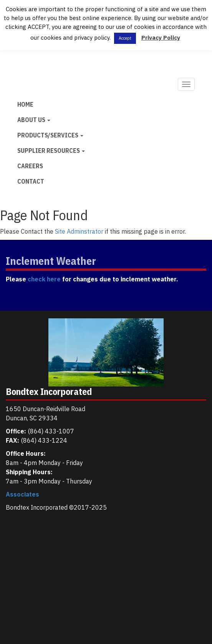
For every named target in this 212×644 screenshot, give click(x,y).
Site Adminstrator (79, 231)
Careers (30, 166)
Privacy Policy (161, 38)
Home (25, 104)
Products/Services (50, 135)
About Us (34, 120)
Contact (31, 181)
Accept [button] (125, 38)
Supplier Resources (51, 151)
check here (44, 279)
